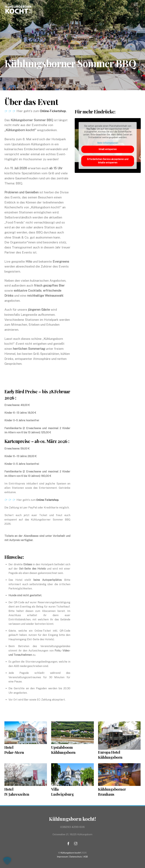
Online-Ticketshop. (53, 111)
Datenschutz (76, 857)
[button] (7, 861)
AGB (86, 857)
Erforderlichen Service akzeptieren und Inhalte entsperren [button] (108, 161)
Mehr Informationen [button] (108, 143)
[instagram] (76, 843)
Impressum (63, 857)
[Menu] (136, 4)
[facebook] (68, 843)
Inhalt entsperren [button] (108, 149)
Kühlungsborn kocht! (71, 853)
